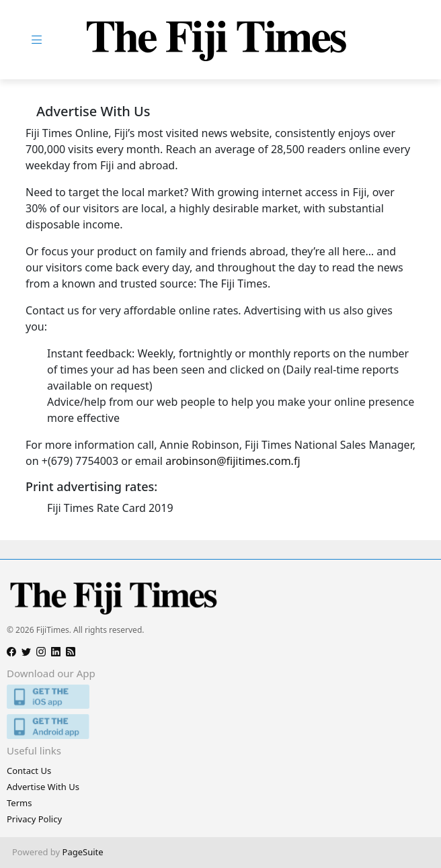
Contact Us (29, 771)
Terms (19, 803)
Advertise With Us (43, 787)
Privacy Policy (34, 819)
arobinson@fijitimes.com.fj (233, 461)
